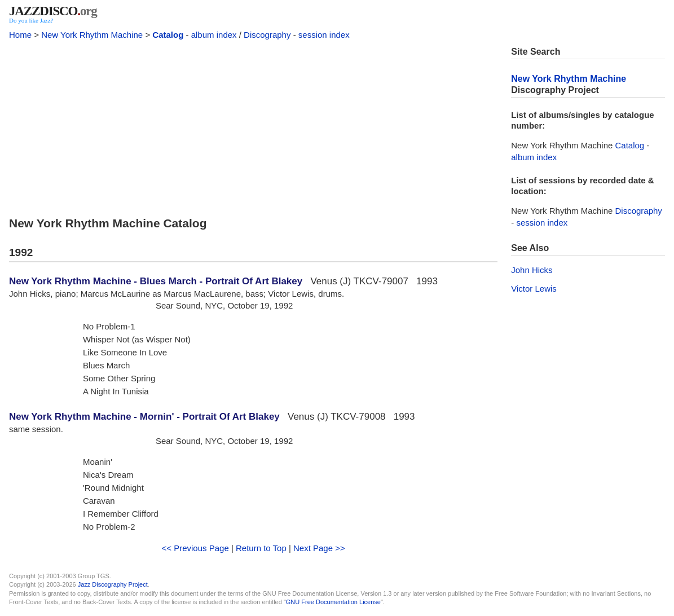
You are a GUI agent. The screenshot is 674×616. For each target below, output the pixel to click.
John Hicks (532, 270)
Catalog (168, 35)
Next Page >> (319, 548)
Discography (267, 35)
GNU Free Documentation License (333, 602)
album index (214, 35)
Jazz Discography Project (113, 584)
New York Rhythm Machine (92, 35)
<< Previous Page (195, 548)
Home (20, 35)
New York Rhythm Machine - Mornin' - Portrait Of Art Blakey (144, 417)
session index (324, 35)
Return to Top (261, 548)
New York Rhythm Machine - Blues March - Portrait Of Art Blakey (156, 281)
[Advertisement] (253, 125)
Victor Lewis (534, 289)
